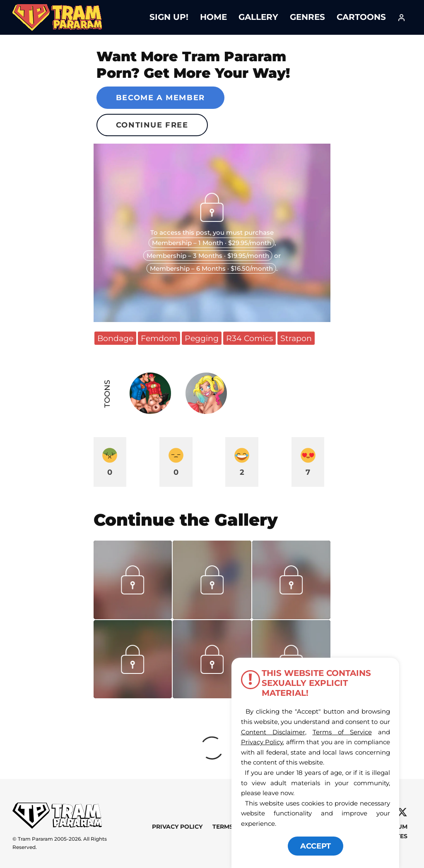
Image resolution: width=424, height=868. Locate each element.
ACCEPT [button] (316, 846)
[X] (402, 812)
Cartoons (361, 17)
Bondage (115, 338)
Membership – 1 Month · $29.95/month (212, 243)
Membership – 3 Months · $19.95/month (208, 256)
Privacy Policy (177, 827)
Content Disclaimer (273, 732)
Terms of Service (342, 732)
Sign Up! (169, 17)
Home (213, 17)
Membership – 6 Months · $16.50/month (211, 268)
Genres (307, 17)
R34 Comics (249, 338)
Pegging (202, 338)
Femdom (159, 338)
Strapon (296, 338)
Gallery (258, 17)
